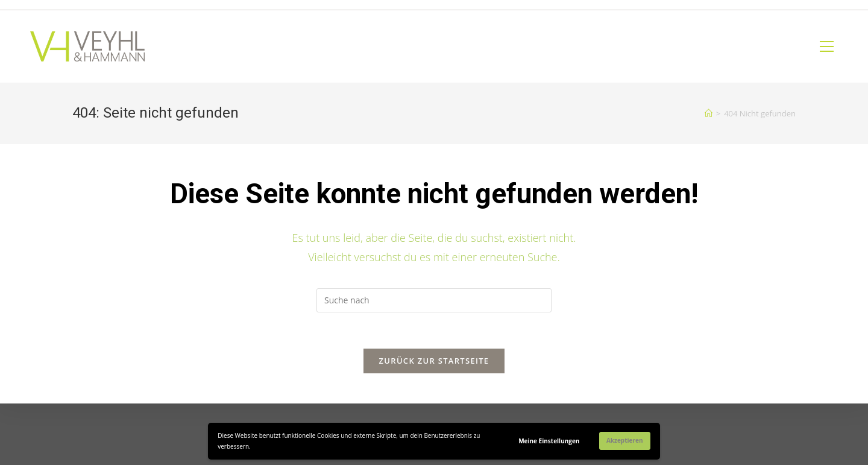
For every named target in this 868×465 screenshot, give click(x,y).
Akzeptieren (625, 440)
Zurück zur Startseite (434, 361)
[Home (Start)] (709, 113)
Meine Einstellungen (549, 441)
